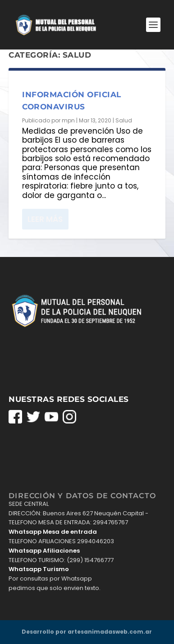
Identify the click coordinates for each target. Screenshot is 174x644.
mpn (68, 120)
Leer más (45, 219)
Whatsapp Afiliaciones (44, 551)
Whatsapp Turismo (39, 569)
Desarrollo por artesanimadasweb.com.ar (87, 632)
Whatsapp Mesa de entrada (53, 532)
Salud (124, 120)
